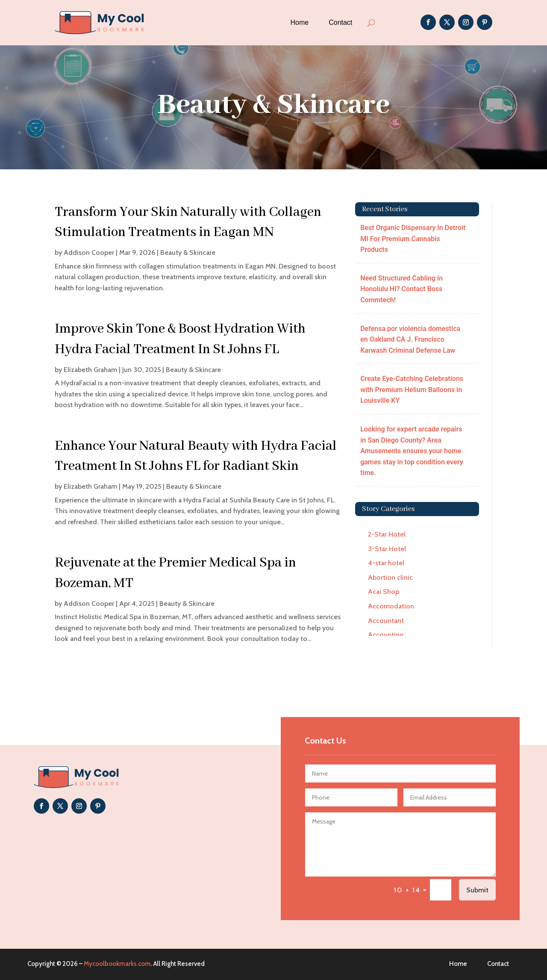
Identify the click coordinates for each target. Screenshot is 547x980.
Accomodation (391, 606)
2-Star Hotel (387, 534)
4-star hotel (386, 563)
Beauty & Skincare (188, 252)
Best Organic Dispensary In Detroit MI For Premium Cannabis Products (413, 239)
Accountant (386, 621)
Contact (340, 22)
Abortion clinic (390, 577)
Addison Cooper (89, 252)
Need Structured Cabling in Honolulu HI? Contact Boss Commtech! (401, 289)
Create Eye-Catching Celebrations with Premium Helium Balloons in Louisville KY (412, 390)
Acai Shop (384, 592)
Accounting (386, 635)
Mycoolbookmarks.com (117, 964)
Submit (477, 890)
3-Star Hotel (387, 549)
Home (299, 22)
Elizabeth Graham (90, 370)
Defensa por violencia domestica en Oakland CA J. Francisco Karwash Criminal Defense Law (410, 339)
